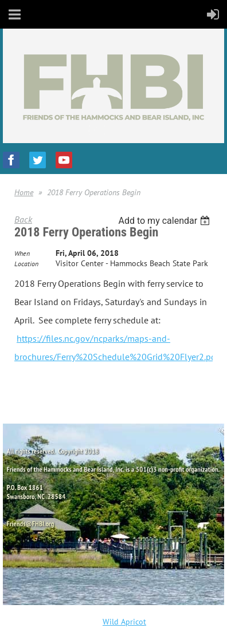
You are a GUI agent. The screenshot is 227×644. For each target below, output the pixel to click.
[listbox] (165, 221)
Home (24, 192)
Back (23, 219)
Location (26, 264)
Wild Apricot (124, 622)
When (22, 253)
